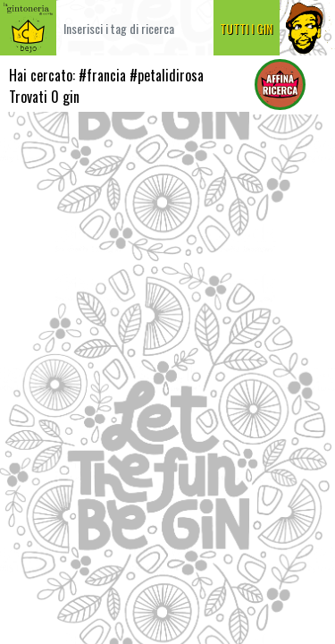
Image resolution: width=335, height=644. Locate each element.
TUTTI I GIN (246, 28)
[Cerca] (135, 28)
